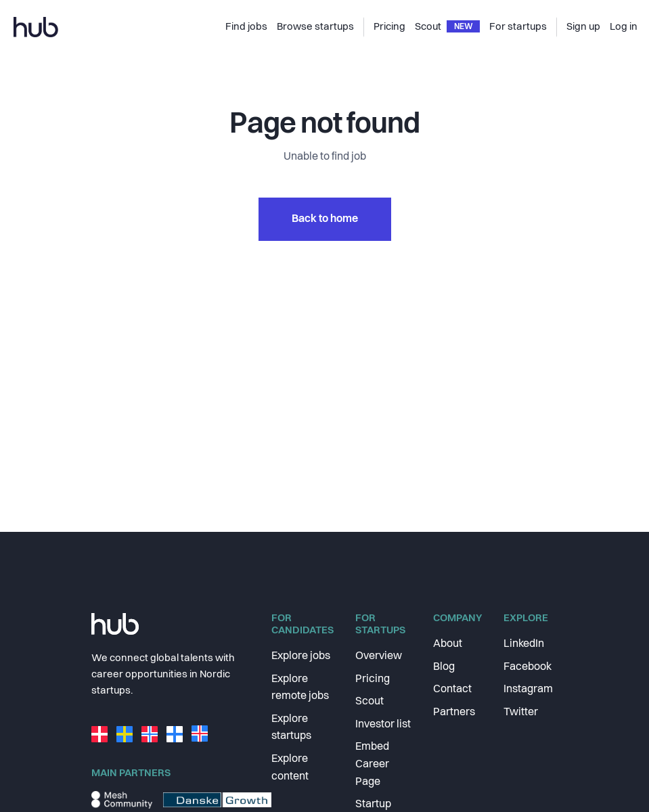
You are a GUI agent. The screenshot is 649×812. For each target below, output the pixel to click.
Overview (379, 656)
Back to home (325, 219)
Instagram (528, 690)
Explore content (290, 768)
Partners (454, 713)
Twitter (521, 713)
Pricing (373, 679)
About (448, 644)
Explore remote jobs (300, 688)
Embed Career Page (372, 764)
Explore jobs (301, 656)
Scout (370, 702)
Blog (444, 667)
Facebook (528, 667)
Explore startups (291, 728)
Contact (452, 690)
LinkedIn (524, 644)
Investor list (383, 725)
